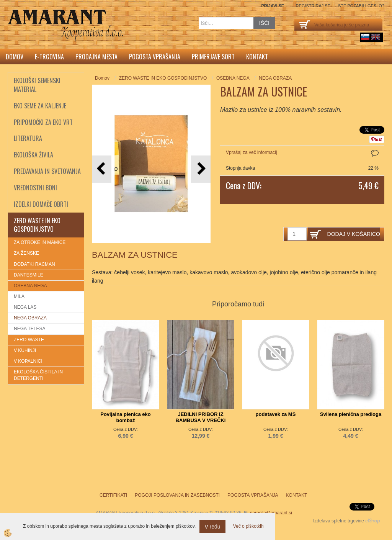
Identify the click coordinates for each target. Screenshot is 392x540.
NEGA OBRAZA (30, 318)
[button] (201, 169)
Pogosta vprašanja (155, 57)
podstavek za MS (276, 414)
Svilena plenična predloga (351, 414)
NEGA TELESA (29, 329)
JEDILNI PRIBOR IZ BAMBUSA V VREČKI (201, 417)
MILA (19, 296)
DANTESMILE (29, 275)
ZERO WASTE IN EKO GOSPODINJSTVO (163, 78)
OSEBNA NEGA (30, 286)
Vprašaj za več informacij (251, 152)
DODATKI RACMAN (34, 264)
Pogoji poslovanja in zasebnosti (177, 495)
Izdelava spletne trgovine (339, 521)
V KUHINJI (25, 350)
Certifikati (113, 495)
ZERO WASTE (29, 340)
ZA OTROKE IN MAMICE (40, 242)
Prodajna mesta (96, 57)
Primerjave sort (213, 57)
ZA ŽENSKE (26, 253)
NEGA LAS (25, 307)
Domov (15, 57)
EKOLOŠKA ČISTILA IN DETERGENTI (38, 375)
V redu (212, 527)
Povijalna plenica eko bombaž (126, 417)
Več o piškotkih (248, 526)
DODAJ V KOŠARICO (354, 234)
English (376, 37)
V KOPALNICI (28, 361)
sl (365, 37)
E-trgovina (49, 57)
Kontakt (257, 57)
